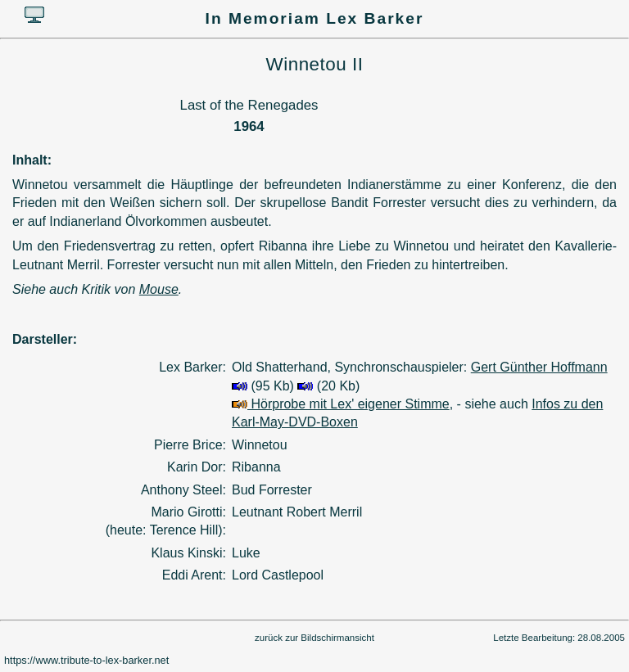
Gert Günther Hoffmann (539, 367)
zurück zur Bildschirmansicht (314, 638)
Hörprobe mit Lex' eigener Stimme (341, 404)
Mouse (159, 289)
